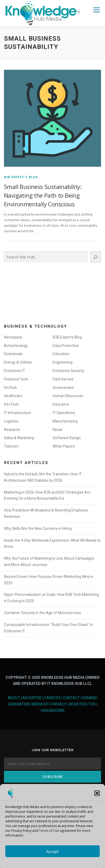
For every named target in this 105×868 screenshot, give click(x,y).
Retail (57, 430)
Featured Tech (16, 379)
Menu (96, 10)
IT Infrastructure (18, 413)
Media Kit (41, 704)
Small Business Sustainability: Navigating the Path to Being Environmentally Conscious (43, 195)
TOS (92, 704)
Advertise (32, 698)
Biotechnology (16, 346)
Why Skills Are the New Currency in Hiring (38, 528)
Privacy (59, 704)
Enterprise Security (69, 371)
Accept (52, 851)
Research (12, 430)
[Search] (96, 257)
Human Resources (68, 396)
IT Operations (64, 413)
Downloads (13, 354)
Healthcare (13, 396)
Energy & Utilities (18, 362)
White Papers (64, 446)
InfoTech (11, 404)
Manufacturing (65, 421)
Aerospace (13, 337)
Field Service (63, 379)
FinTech (10, 388)
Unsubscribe (53, 711)
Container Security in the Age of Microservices (42, 613)
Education (61, 354)
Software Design (67, 438)
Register (77, 704)
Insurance (61, 404)
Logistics (11, 421)
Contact (71, 698)
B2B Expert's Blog (21, 177)
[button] (97, 793)
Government (63, 388)
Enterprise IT (15, 371)
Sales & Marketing (19, 438)
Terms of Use (49, 831)
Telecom (11, 446)
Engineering (63, 362)
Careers (52, 698)
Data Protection (66, 346)
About (14, 698)
